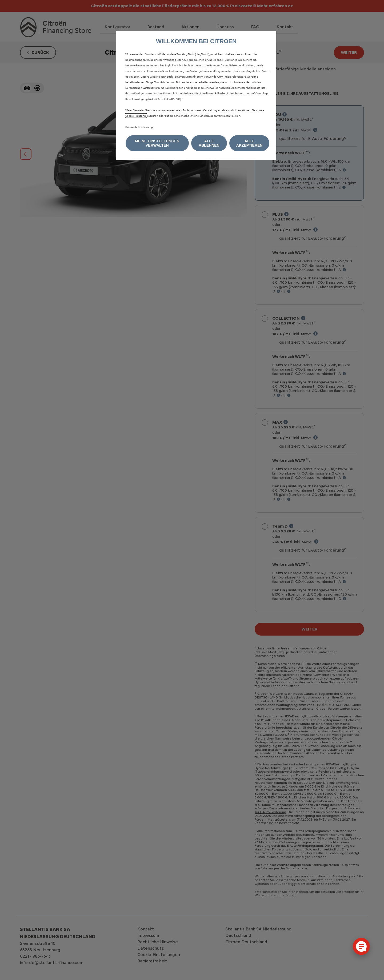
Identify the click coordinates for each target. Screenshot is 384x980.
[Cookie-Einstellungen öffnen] (361, 946)
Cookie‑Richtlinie (136, 116)
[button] (157, 143)
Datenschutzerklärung (139, 127)
